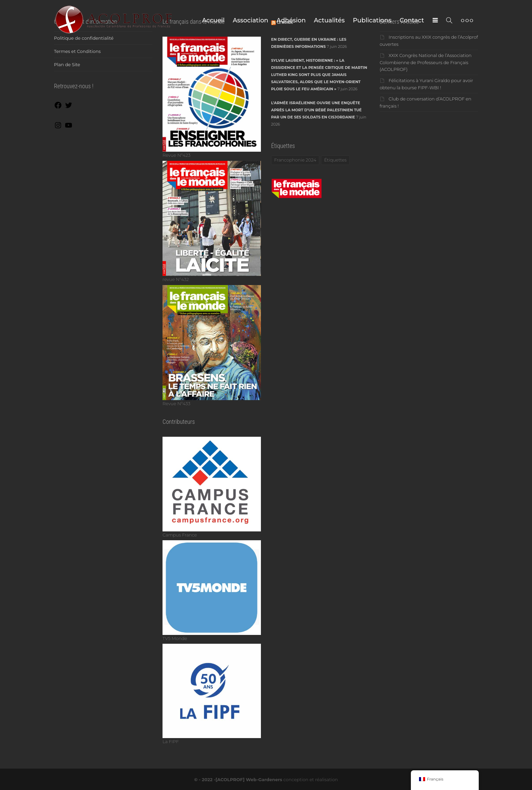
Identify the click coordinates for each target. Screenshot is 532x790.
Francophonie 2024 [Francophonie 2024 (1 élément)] (295, 160)
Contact (412, 20)
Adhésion (291, 20)
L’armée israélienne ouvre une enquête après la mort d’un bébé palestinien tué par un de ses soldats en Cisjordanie (316, 110)
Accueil (213, 20)
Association (251, 20)
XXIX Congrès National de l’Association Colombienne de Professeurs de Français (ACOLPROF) (426, 62)
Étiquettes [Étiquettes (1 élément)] (335, 160)
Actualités (329, 20)
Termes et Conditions (77, 51)
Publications (372, 20)
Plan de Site (67, 64)
